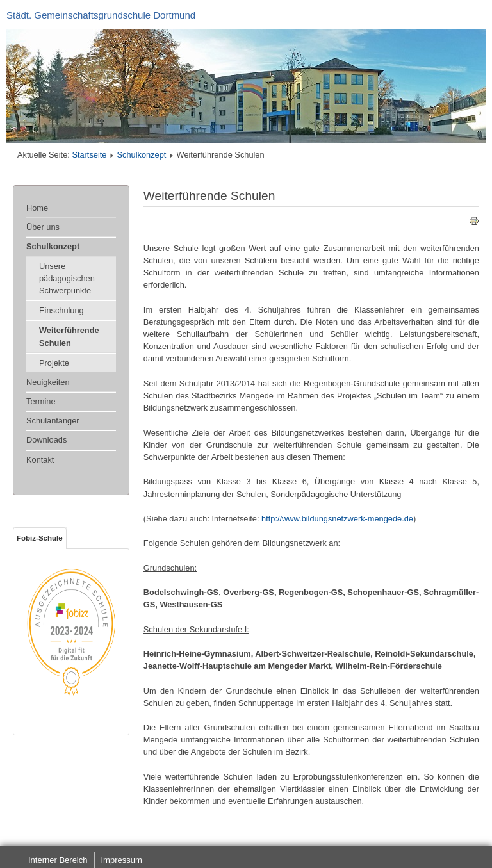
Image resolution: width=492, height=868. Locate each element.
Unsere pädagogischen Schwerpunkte (67, 278)
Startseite (89, 155)
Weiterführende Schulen (69, 336)
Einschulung (61, 310)
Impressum (122, 860)
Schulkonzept (142, 155)
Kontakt (40, 460)
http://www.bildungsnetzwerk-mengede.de (337, 519)
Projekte (54, 363)
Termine (41, 401)
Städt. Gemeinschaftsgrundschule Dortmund (101, 15)
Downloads (46, 440)
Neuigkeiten (48, 382)
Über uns (43, 227)
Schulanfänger (53, 421)
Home (37, 208)
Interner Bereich (58, 860)
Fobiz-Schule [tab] (40, 538)
